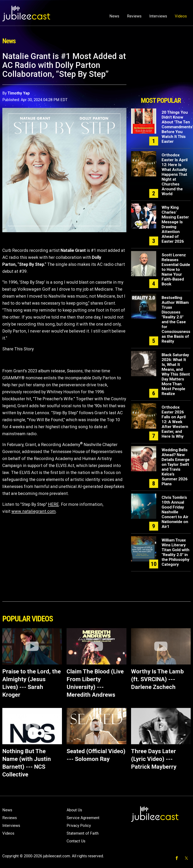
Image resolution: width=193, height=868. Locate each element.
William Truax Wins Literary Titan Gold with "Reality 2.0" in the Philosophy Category (176, 552)
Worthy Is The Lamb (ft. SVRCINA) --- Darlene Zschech (157, 679)
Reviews (134, 16)
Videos (181, 16)
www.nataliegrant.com (34, 511)
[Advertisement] (161, 73)
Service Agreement (83, 818)
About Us (74, 810)
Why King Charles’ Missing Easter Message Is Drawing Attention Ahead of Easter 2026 (175, 224)
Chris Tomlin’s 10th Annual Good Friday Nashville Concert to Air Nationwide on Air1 (175, 512)
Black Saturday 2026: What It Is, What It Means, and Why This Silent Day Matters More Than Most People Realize (176, 374)
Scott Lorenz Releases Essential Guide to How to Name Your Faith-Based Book (176, 269)
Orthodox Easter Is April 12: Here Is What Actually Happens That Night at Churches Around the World (175, 174)
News (114, 16)
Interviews (158, 16)
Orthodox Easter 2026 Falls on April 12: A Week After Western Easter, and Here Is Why (175, 422)
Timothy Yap (19, 93)
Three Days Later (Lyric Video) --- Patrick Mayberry (154, 759)
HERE (53, 504)
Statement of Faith (83, 833)
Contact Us (76, 841)
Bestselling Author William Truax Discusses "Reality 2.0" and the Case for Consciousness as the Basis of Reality (176, 319)
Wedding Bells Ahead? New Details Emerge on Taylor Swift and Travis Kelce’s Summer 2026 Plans (176, 467)
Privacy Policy (79, 826)
